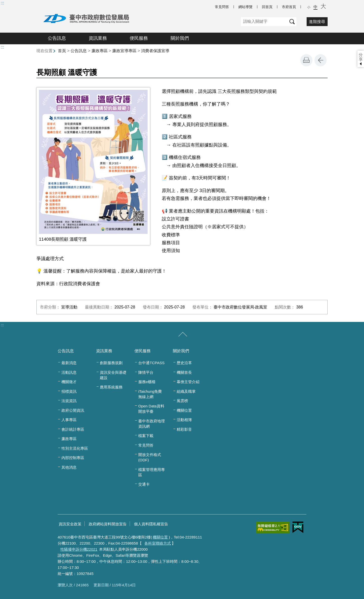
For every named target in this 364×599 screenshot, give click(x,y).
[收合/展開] (183, 335)
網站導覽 (245, 7)
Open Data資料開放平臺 (151, 409)
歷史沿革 (184, 363)
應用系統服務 (111, 387)
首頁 (62, 51)
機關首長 (184, 372)
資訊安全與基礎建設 (113, 375)
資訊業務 (98, 38)
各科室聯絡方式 (158, 543)
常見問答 (222, 7)
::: (2, 3)
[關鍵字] (264, 22)
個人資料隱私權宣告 (151, 524)
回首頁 (267, 7)
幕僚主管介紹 (188, 382)
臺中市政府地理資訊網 (152, 424)
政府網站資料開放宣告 (108, 524)
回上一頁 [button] (321, 60)
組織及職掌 (186, 391)
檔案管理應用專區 (152, 472)
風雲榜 (182, 401)
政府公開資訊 (73, 410)
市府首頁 (289, 7)
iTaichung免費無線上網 (150, 394)
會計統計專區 (73, 429)
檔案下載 (146, 436)
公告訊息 (57, 38)
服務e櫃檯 (147, 382)
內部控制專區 (73, 458)
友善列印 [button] (306, 60)
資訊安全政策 (70, 524)
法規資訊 (69, 401)
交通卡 (144, 484)
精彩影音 (184, 429)
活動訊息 (69, 372)
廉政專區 (100, 51)
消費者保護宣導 (155, 51)
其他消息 (69, 467)
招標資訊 (69, 391)
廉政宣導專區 (124, 51)
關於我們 (180, 38)
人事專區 (69, 420)
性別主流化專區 (75, 448)
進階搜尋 (317, 22)
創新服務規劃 (111, 363)
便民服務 (139, 38)
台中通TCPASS (151, 363)
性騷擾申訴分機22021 (79, 549)
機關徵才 (69, 382)
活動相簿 (184, 420)
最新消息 (69, 363)
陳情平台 (146, 372)
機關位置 (184, 410)
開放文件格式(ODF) (150, 457)
